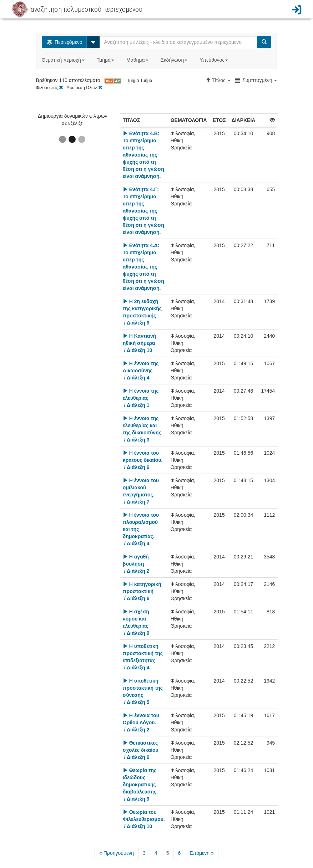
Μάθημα (138, 60)
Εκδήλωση (175, 60)
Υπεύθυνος (214, 60)
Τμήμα (106, 60)
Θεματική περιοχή (64, 60)
